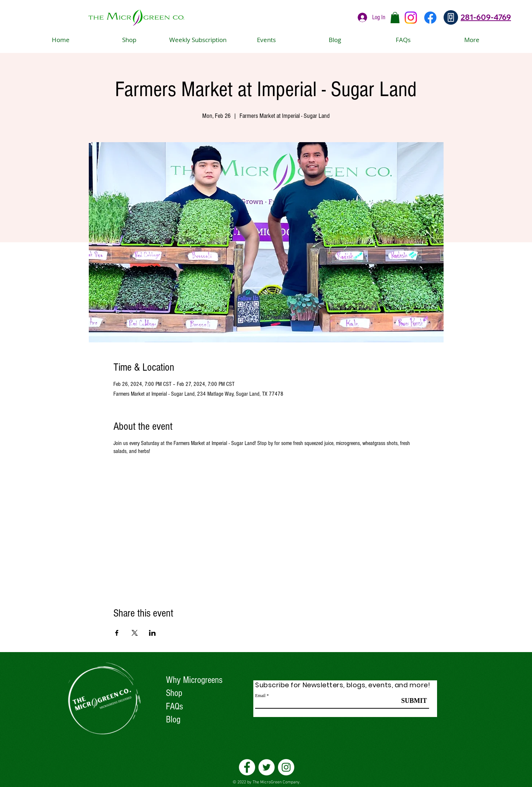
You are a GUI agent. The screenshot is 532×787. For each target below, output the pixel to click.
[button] (395, 18)
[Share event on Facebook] (117, 633)
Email (260, 696)
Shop (174, 693)
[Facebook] (430, 18)
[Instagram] (411, 18)
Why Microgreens (194, 680)
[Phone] (451, 17)
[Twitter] (267, 767)
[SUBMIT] (414, 701)
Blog (173, 720)
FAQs (174, 706)
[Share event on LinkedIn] (152, 633)
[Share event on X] (135, 633)
